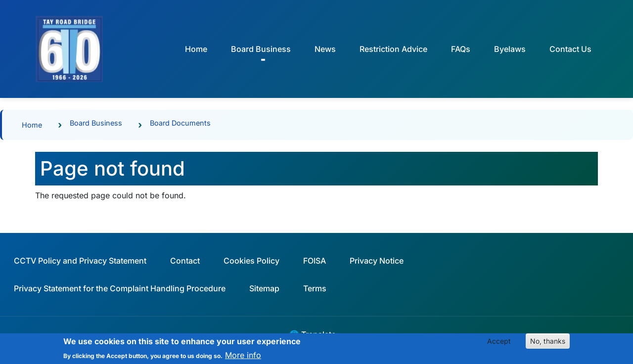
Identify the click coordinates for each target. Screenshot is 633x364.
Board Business (96, 123)
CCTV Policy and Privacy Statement (80, 261)
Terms (315, 288)
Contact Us (570, 49)
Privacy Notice (377, 261)
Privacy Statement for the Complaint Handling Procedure (120, 288)
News (325, 49)
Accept (499, 343)
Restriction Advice (393, 49)
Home (196, 49)
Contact (185, 261)
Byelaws (510, 49)
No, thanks (548, 343)
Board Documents (180, 123)
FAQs (461, 49)
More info (243, 358)
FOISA (315, 261)
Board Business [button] (261, 49)
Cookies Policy (251, 261)
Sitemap (264, 288)
